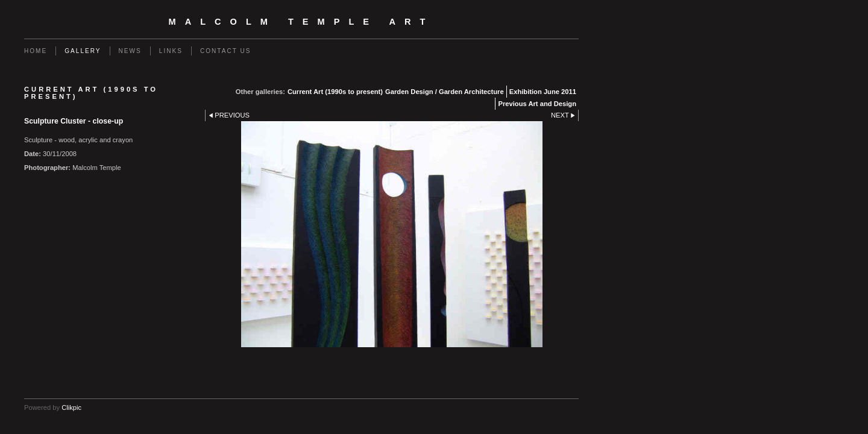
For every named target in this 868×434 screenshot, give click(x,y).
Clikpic (71, 407)
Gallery (83, 51)
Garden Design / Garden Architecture (445, 92)
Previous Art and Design (537, 104)
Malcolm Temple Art (302, 22)
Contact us (226, 51)
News (130, 51)
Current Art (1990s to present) (335, 92)
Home (36, 51)
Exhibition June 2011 (543, 92)
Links (171, 51)
